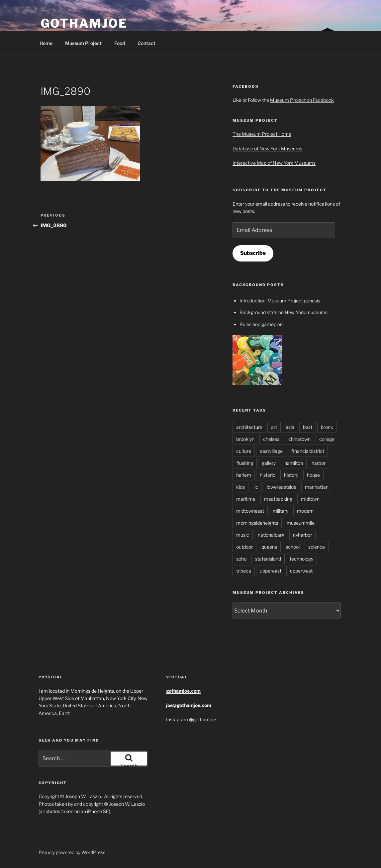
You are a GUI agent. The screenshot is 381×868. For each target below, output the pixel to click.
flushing (245, 463)
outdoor (244, 547)
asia (290, 427)
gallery (269, 463)
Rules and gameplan (261, 324)
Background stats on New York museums (284, 312)
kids (240, 487)
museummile (301, 523)
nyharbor (302, 535)
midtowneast (250, 511)
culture (244, 451)
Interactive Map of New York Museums (274, 163)
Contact (146, 43)
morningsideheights (257, 523)
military (281, 511)
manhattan (317, 487)
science (317, 547)
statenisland (268, 559)
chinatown (299, 439)
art (274, 427)
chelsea (271, 439)
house (313, 475)
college (327, 439)
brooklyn (245, 439)
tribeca (244, 571)
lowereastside (282, 487)
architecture (249, 427)
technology (301, 559)
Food (120, 43)
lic (256, 487)
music (243, 535)
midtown (310, 499)
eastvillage (271, 451)
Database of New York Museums (267, 149)
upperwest (301, 571)
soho (241, 559)
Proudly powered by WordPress (72, 852)
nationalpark (271, 535)
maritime (246, 499)
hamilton (294, 463)
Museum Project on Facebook (302, 100)
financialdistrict (308, 451)
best (308, 427)
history (291, 475)
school (293, 547)
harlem (244, 475)
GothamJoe (84, 23)
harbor (319, 463)
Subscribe (253, 253)
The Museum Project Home (262, 134)
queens (269, 547)
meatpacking (278, 499)
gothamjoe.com (183, 691)
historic (268, 475)
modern (305, 511)
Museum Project (83, 43)
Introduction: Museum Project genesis (280, 301)
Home (46, 43)
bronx (327, 427)
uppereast (271, 571)
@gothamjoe (202, 719)
